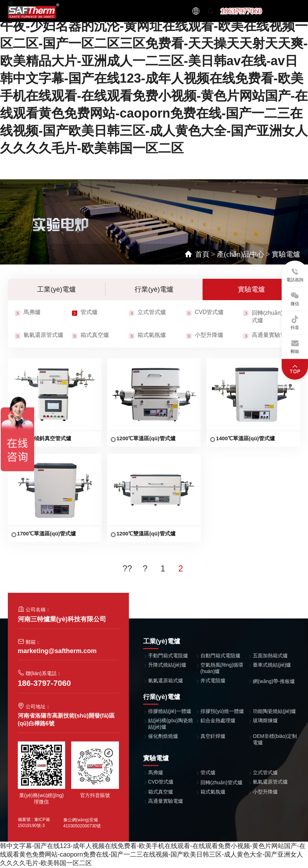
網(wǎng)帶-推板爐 (274, 682)
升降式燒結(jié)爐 (167, 665)
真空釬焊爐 (213, 736)
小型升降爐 (209, 336)
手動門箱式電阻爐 (168, 656)
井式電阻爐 (213, 681)
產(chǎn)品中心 (241, 254)
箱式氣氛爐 (152, 336)
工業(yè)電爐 (56, 290)
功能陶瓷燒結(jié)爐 (274, 712)
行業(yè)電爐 (154, 290)
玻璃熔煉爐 (265, 721)
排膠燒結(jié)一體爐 (170, 712)
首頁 (202, 254)
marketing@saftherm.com (57, 651)
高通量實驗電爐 (272, 336)
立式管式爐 (152, 313)
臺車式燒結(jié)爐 (272, 665)
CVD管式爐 (209, 313)
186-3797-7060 (44, 684)
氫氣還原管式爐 (43, 336)
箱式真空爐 (95, 336)
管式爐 (89, 313)
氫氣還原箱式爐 (166, 681)
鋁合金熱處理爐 (218, 721)
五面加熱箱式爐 (270, 656)
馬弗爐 (32, 313)
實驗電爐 (286, 254)
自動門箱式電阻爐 (220, 656)
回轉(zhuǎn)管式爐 (221, 783)
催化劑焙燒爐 (163, 736)
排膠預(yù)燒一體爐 (222, 712)
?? (127, 569)
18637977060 (241, 11)
